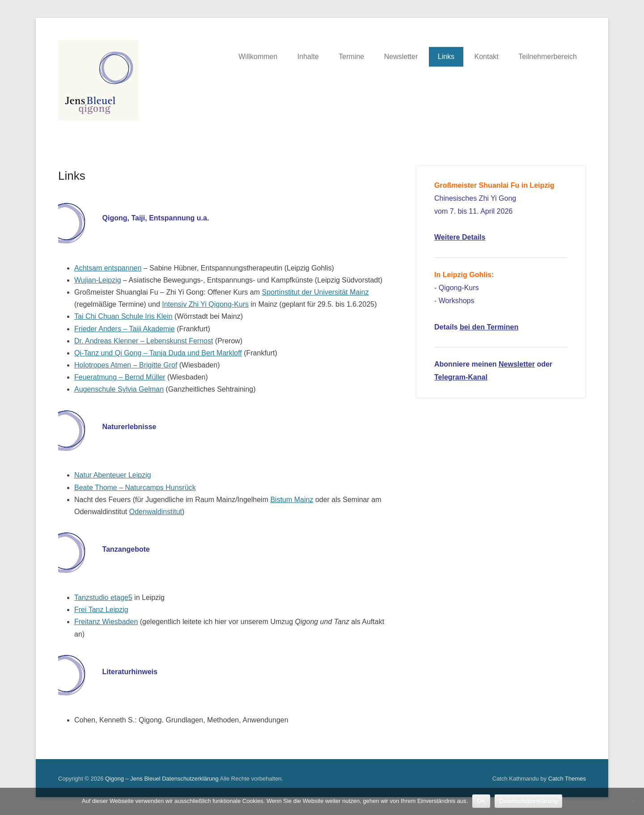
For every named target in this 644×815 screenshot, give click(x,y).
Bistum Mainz (292, 500)
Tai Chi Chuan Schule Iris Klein (123, 316)
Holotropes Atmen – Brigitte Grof (126, 365)
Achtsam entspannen (108, 268)
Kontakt (487, 57)
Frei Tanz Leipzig (101, 610)
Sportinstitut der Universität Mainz (315, 292)
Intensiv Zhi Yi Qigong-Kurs (205, 304)
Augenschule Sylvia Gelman (119, 389)
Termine (351, 57)
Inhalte (308, 57)
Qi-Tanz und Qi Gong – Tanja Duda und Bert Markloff (158, 353)
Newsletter (401, 57)
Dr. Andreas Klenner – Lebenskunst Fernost (144, 341)
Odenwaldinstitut (156, 512)
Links (446, 57)
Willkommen (258, 57)
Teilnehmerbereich (548, 57)
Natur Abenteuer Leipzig (113, 475)
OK (481, 801)
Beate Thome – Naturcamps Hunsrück (135, 488)
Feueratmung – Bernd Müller (120, 377)
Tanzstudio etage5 (103, 598)
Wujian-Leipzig (98, 280)
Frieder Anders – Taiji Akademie (125, 329)
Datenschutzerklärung (190, 779)
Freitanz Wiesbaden (106, 622)
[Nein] (633, 801)
